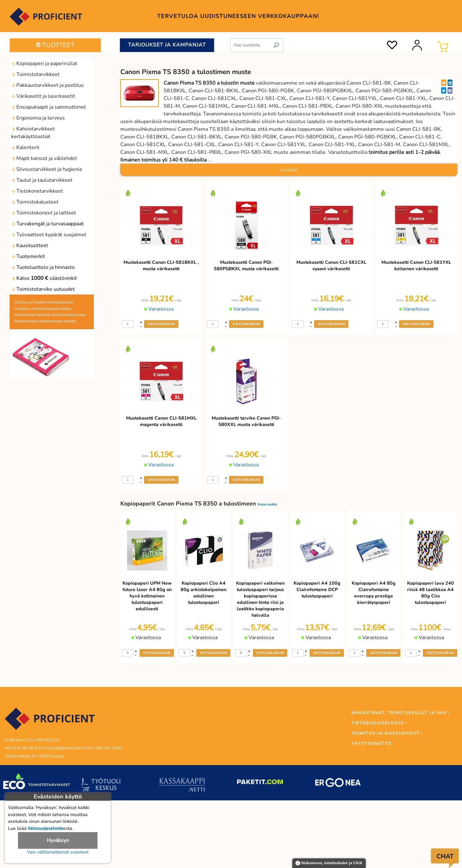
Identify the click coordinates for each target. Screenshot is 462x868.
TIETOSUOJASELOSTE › (379, 723)
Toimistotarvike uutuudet (43, 289)
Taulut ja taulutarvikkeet (42, 180)
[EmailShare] (444, 83)
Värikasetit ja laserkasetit (43, 96)
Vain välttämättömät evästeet (58, 852)
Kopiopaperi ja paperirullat (44, 63)
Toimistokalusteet (35, 202)
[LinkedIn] (450, 83)
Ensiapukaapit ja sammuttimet (49, 107)
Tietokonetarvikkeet (37, 191)
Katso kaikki (267, 504)
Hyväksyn (58, 840)
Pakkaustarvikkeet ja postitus (47, 85)
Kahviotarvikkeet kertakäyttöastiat (33, 133)
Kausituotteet (30, 246)
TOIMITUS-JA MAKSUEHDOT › (387, 733)
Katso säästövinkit (44, 278)
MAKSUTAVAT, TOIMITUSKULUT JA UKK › (401, 713)
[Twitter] (444, 90)
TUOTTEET (55, 45)
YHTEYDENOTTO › (373, 744)
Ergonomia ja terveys (38, 118)
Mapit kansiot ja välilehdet (44, 158)
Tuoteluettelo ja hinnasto (43, 267)
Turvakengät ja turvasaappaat (47, 224)
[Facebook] (450, 90)
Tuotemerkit (28, 256)
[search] (276, 43)
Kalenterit (25, 147)
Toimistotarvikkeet (35, 74)
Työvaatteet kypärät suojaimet (49, 235)
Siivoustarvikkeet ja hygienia (47, 169)
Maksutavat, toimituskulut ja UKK (329, 863)
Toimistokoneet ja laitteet (44, 213)
